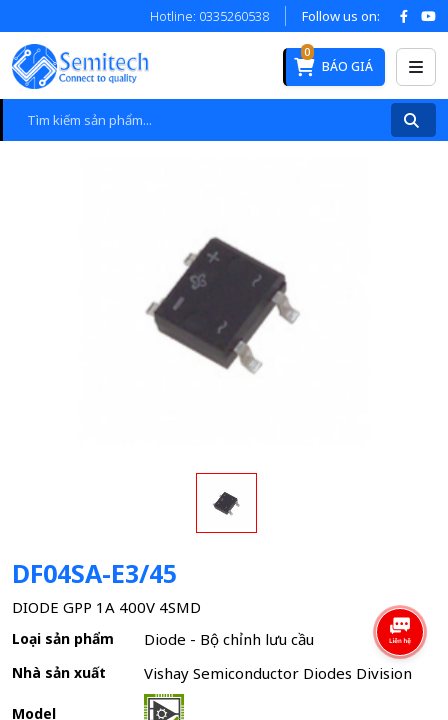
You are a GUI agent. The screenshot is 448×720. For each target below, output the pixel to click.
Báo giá (333, 62)
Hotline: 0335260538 (209, 16)
